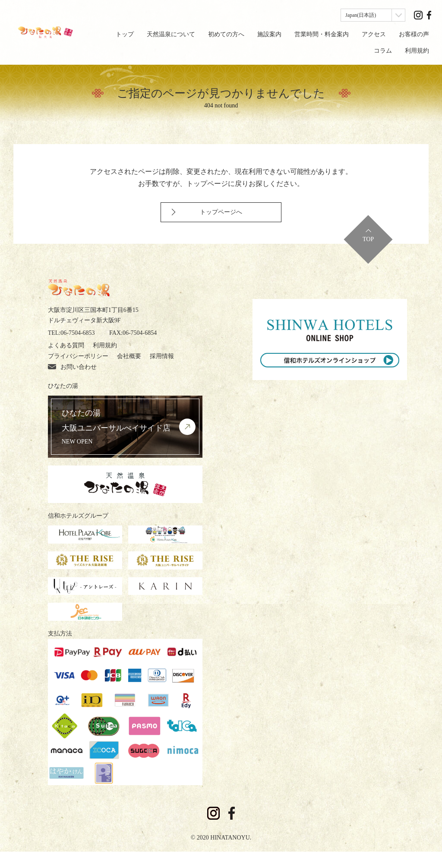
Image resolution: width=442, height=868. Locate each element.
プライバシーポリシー (78, 373)
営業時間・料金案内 (322, 34)
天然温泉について (171, 34)
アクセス (374, 34)
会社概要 (129, 373)
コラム (383, 51)
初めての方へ (226, 34)
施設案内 (269, 34)
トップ (125, 34)
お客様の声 (414, 34)
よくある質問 (66, 362)
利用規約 (417, 51)
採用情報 (162, 373)
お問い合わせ (72, 383)
